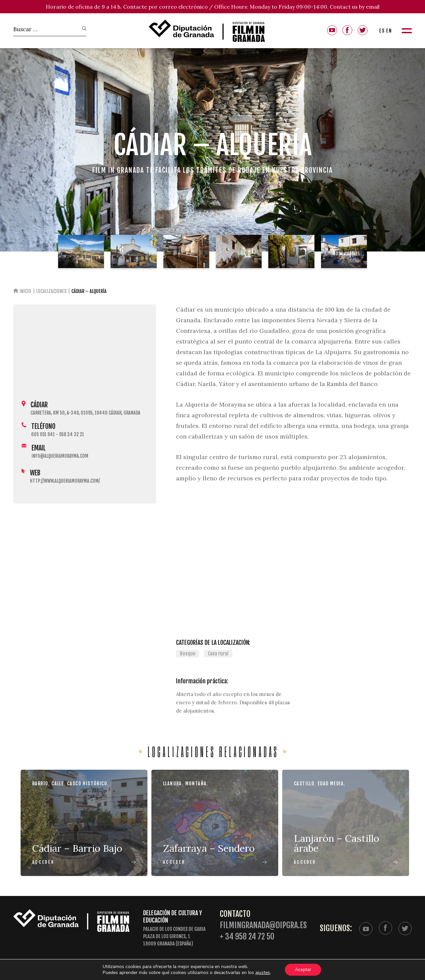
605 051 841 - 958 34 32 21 (58, 434)
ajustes (263, 973)
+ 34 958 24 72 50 (247, 937)
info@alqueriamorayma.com (60, 456)
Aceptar (303, 970)
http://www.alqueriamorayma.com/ (65, 481)
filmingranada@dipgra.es (263, 925)
